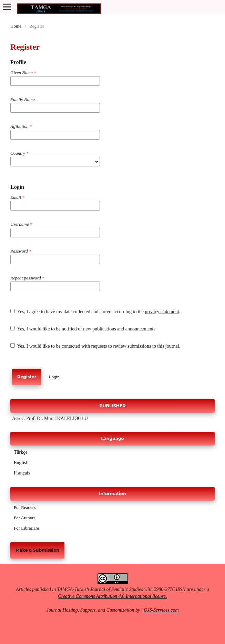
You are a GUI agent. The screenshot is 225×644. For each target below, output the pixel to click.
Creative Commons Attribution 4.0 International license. (112, 596)
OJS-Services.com (161, 610)
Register (27, 377)
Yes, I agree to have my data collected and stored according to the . (95, 311)
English (21, 463)
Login (54, 377)
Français (22, 473)
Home (16, 26)
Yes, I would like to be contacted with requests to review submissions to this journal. (95, 346)
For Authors (25, 518)
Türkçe (21, 452)
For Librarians (27, 528)
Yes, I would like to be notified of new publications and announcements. (83, 329)
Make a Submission (37, 550)
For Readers (25, 507)
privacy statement (162, 312)
